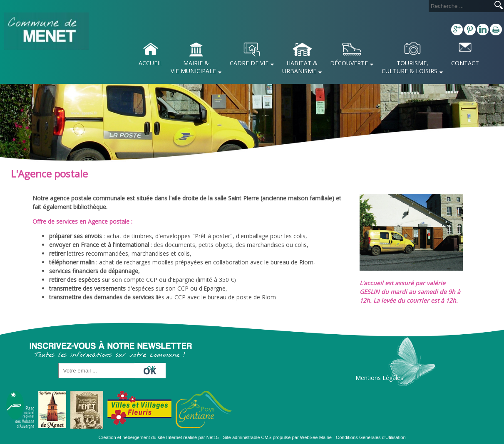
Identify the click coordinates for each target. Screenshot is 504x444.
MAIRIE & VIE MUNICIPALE (193, 67)
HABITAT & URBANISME (300, 67)
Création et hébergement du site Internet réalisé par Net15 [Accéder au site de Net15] (158, 437)
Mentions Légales (379, 378)
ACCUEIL (150, 63)
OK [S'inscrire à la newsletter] (151, 368)
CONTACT (465, 63)
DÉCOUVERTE (349, 63)
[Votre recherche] (460, 6)
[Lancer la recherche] (499, 6)
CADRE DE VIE (249, 63)
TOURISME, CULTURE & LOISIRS (410, 67)
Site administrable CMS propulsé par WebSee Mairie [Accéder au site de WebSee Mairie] (278, 437)
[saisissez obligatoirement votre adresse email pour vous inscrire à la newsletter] (97, 371)
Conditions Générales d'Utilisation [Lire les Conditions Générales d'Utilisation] (371, 437)
